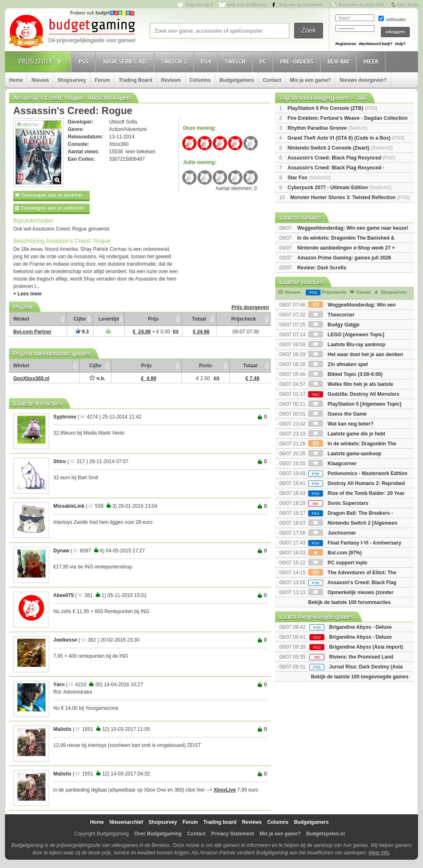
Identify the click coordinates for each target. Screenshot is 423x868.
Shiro (60, 461)
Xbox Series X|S (126, 61)
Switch (236, 61)
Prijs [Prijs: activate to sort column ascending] (153, 319)
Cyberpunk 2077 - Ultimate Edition (339, 188)
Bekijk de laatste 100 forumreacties (349, 602)
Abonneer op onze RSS (361, 5)
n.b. (97, 378)
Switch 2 (175, 61)
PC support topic (338, 563)
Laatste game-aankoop (345, 454)
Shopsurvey (72, 80)
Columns (200, 80)
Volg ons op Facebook (301, 5)
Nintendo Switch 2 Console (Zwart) (340, 148)
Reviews (171, 80)
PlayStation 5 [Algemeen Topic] (355, 404)
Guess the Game (337, 414)
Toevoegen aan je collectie (50, 208)
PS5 (85, 61)
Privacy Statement (233, 834)
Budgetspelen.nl (325, 834)
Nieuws (40, 80)
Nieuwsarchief (126, 822)
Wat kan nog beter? (341, 424)
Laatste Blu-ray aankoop (347, 345)
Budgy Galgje (334, 325)
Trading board (220, 822)
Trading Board (135, 80)
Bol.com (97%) (335, 553)
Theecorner (332, 315)
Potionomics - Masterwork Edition (358, 473)
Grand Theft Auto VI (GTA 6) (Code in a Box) (346, 138)
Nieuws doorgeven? (363, 80)
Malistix (62, 729)
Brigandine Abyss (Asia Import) (366, 647)
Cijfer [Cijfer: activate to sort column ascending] (80, 319)
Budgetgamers (237, 80)
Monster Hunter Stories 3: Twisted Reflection (350, 197)
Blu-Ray (340, 61)
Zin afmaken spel (338, 364)
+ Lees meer (28, 294)
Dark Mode (408, 5)
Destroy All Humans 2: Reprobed (356, 483)
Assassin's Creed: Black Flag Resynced (341, 158)
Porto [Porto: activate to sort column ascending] (206, 366)
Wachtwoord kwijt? (375, 44)
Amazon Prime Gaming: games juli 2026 (344, 258)
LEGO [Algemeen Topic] (346, 335)
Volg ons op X (199, 5)
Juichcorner (332, 533)
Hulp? (400, 44)
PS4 (207, 61)
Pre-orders (298, 61)
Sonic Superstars (338, 503)
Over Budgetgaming (158, 834)
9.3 (82, 332)
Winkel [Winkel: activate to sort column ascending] (21, 319)
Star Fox (309, 178)
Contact (272, 80)
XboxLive (225, 790)
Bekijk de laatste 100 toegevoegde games (360, 677)
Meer (372, 61)
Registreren (346, 44)
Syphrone (65, 417)
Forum (102, 80)
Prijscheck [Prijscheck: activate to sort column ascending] (244, 319)
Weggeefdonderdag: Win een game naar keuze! (353, 228)
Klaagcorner (332, 464)
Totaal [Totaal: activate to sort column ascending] (199, 319)
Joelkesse (65, 640)
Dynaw (61, 551)
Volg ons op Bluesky (247, 5)
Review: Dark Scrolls (322, 268)
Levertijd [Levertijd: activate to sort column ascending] (109, 319)
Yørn (59, 685)
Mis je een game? (310, 80)
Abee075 (63, 595)
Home (16, 80)
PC (264, 61)
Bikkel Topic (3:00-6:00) (346, 374)
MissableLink (69, 506)
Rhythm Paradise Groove (327, 128)
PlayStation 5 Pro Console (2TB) (332, 108)
